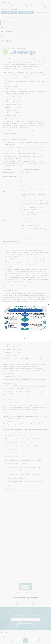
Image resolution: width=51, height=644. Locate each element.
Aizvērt (26, 339)
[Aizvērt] (49, 305)
